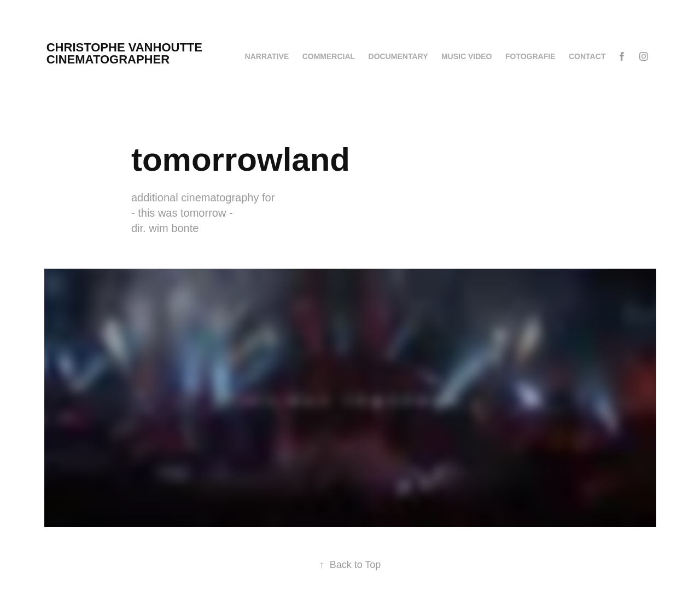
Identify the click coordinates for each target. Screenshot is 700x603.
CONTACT (587, 56)
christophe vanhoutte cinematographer (165, 53)
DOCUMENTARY (398, 56)
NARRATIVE (267, 56)
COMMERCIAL (329, 56)
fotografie (530, 56)
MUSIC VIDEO (467, 56)
